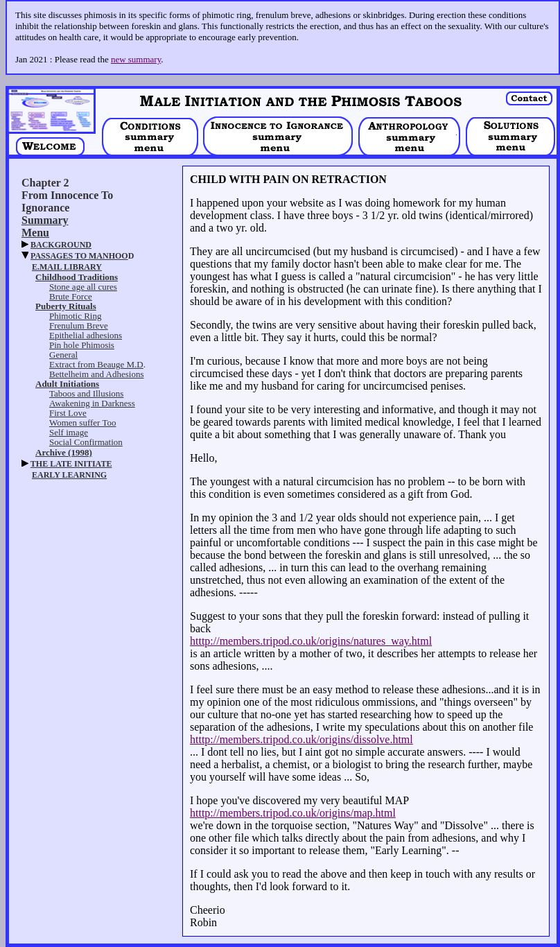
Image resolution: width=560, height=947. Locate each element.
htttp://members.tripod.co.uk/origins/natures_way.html (311, 641)
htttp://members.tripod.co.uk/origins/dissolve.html (301, 739)
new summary (136, 59)
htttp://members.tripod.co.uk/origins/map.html (293, 813)
